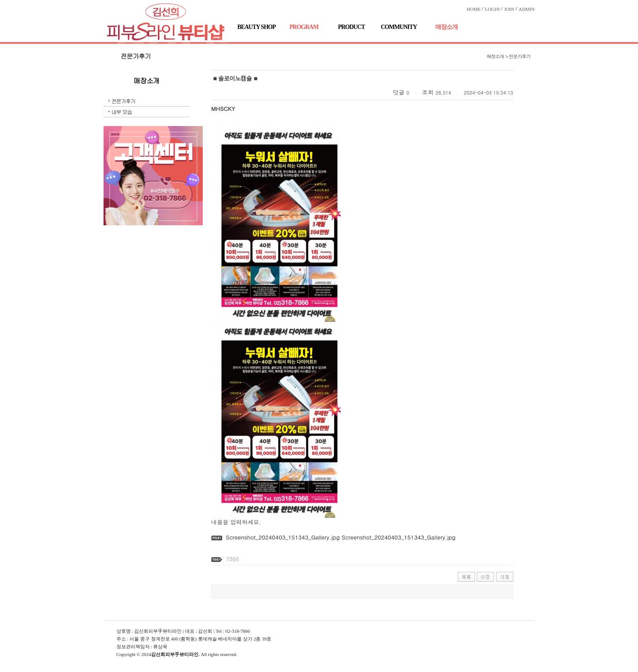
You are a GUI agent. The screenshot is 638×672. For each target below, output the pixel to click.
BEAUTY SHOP (256, 27)
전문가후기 (124, 101)
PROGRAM (304, 27)
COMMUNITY (399, 27)
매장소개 (446, 27)
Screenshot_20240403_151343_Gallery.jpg (283, 537)
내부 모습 (122, 112)
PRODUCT (351, 27)
